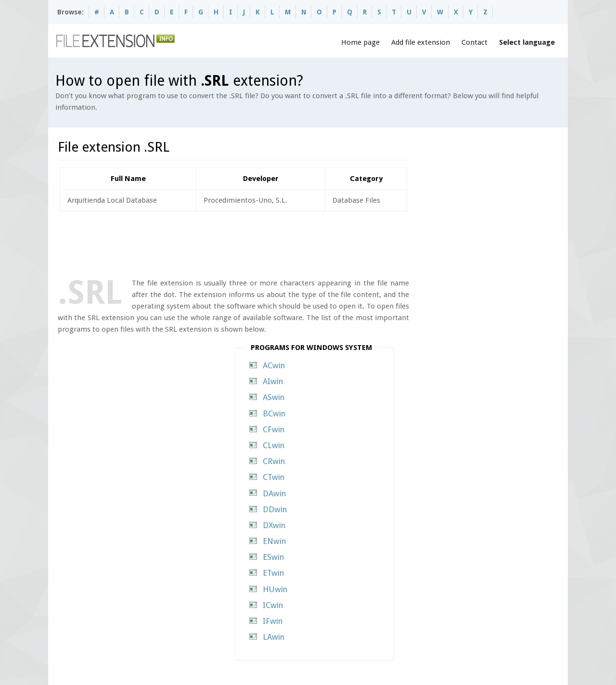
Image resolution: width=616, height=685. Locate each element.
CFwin (274, 429)
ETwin (273, 573)
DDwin (275, 509)
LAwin (274, 637)
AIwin (273, 381)
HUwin (275, 589)
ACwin (274, 365)
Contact (475, 42)
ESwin (273, 557)
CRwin (274, 461)
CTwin (274, 477)
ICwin (273, 605)
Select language (527, 42)
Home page (360, 42)
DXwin (274, 525)
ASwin (274, 397)
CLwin (274, 445)
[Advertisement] (233, 243)
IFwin (273, 621)
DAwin (274, 493)
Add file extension (421, 42)
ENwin (274, 541)
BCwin (274, 414)
